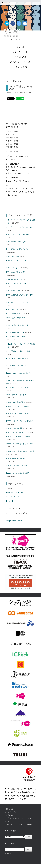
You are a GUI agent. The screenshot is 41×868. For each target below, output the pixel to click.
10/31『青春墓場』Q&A (14, 314)
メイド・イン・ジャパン (20, 62)
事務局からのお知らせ (14, 493)
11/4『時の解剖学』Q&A (14, 279)
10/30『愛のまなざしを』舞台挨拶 (18, 388)
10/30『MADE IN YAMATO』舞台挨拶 (19, 373)
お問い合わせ (9, 809)
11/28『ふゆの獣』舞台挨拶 (16, 402)
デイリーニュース (13, 497)
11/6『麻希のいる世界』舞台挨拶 (17, 249)
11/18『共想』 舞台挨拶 (14, 428)
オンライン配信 (20, 67)
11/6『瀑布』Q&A (12, 256)
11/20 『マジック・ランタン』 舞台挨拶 (19, 421)
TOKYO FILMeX (29, 93)
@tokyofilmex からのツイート (15, 521)
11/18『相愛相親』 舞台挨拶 (16, 458)
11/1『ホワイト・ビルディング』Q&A (19, 302)
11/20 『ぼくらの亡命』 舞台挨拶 (17, 473)
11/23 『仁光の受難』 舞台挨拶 (17, 466)
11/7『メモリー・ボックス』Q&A (17, 234)
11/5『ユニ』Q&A (12, 268)
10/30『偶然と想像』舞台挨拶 (16, 337)
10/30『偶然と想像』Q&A (15, 332)
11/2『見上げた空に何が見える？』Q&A (19, 295)
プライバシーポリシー (12, 812)
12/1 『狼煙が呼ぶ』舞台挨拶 (16, 395)
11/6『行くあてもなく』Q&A (16, 260)
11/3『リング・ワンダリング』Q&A (19, 227)
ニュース (20, 47)
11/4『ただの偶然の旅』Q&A (16, 272)
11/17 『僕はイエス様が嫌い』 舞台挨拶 (19, 444)
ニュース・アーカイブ (13, 513)
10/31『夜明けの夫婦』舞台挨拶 (17, 325)
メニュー (6, 3)
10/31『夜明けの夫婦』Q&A (16, 318)
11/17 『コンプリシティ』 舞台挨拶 (18, 437)
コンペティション (20, 52)
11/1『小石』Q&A (12, 309)
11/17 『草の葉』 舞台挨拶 (15, 432)
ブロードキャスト (13, 501)
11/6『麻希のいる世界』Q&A (16, 242)
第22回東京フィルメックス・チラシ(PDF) (18, 824)
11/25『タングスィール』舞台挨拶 (18, 414)
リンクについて (10, 815)
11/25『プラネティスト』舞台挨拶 (18, 406)
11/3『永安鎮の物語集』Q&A (16, 283)
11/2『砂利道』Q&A (13, 291)
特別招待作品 (20, 57)
